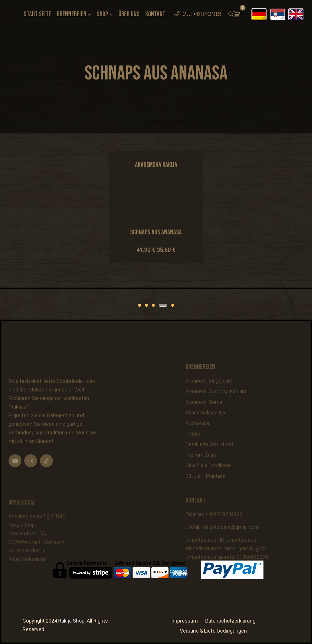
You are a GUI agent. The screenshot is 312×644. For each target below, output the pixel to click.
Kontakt (155, 14)
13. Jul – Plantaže (206, 487)
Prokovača (197, 434)
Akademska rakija (205, 424)
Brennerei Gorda (204, 413)
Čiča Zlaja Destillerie (208, 477)
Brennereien (72, 14)
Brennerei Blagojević (209, 392)
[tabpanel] (45, 311)
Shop (102, 14)
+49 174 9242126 (207, 14)
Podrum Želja (201, 466)
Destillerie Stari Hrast (209, 455)
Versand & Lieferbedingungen (213, 631)
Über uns (129, 14)
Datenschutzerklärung (230, 621)
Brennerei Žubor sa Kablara (216, 403)
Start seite (37, 14)
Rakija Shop (71, 621)
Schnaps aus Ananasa (156, 232)
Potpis (193, 445)
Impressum (185, 621)
